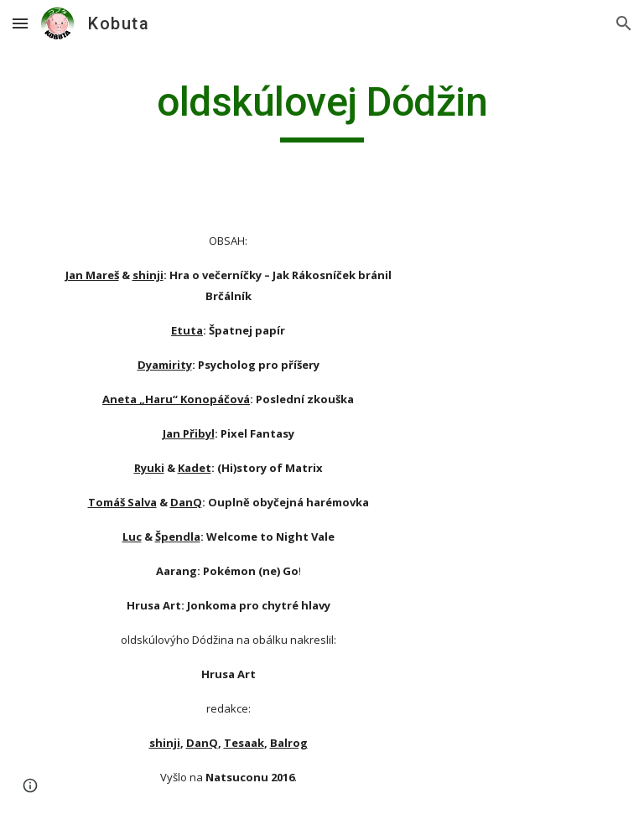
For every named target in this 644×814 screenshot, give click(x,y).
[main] (322, 110)
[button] (20, 23)
